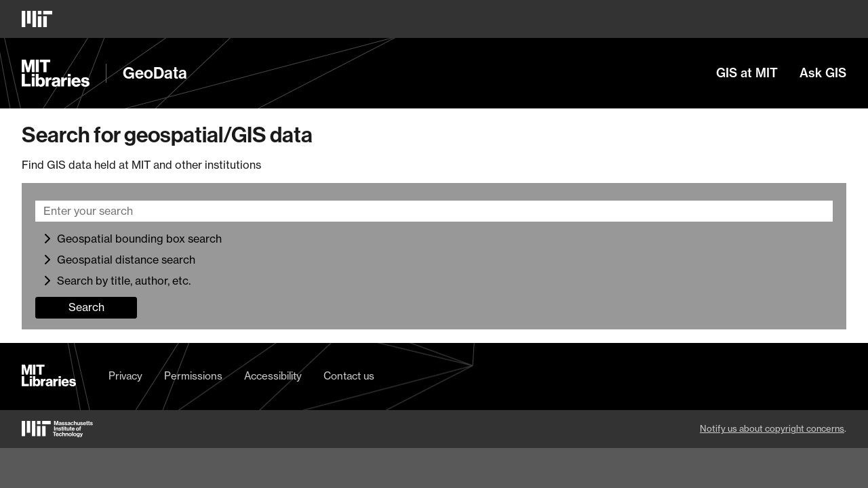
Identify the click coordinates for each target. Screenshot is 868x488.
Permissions (193, 376)
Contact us (349, 376)
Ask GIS (823, 73)
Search (86, 307)
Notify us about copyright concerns (772, 428)
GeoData (155, 73)
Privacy (125, 376)
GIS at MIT (747, 73)
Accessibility (273, 376)
